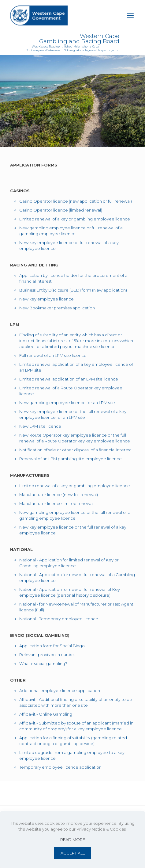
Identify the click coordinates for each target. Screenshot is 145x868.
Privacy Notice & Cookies (85, 793)
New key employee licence (46, 299)
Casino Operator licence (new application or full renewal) (76, 201)
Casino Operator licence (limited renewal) (61, 210)
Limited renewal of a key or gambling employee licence (75, 219)
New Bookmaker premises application (57, 308)
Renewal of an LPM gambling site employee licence (71, 459)
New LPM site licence (40, 426)
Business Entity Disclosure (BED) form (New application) (73, 290)
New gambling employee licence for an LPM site (67, 403)
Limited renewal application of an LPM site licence (69, 379)
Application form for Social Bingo (52, 646)
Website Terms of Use (35, 793)
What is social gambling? (43, 663)
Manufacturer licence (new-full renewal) (59, 495)
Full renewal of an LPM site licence (53, 355)
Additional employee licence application (60, 690)
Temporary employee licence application (60, 767)
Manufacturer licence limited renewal (56, 503)
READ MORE (73, 839)
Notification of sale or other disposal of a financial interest (75, 450)
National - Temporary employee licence (59, 619)
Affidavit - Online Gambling (46, 714)
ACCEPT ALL (73, 853)
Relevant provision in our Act (47, 655)
